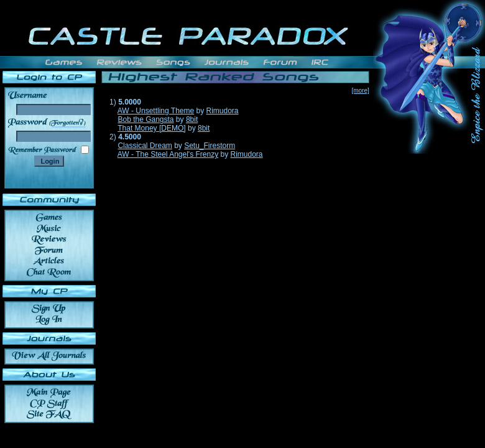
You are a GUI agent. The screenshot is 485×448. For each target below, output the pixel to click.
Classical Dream (145, 146)
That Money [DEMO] (151, 128)
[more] (360, 91)
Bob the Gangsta (145, 119)
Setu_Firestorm (210, 146)
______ (69, 122)
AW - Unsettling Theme (156, 111)
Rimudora (223, 111)
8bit (192, 119)
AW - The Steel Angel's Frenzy (168, 154)
